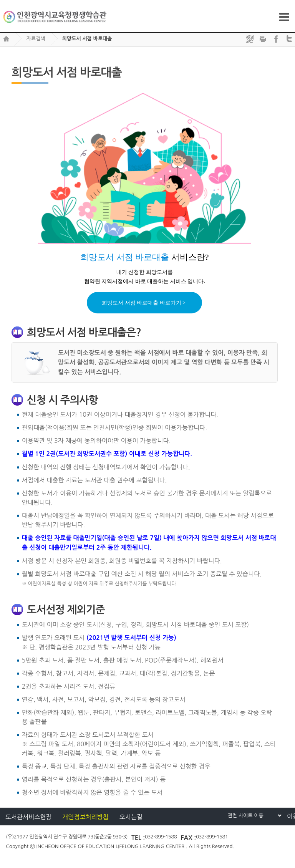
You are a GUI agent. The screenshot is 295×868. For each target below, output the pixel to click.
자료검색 (36, 39)
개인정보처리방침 (85, 817)
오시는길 (131, 817)
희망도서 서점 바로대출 (87, 39)
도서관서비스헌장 (28, 817)
